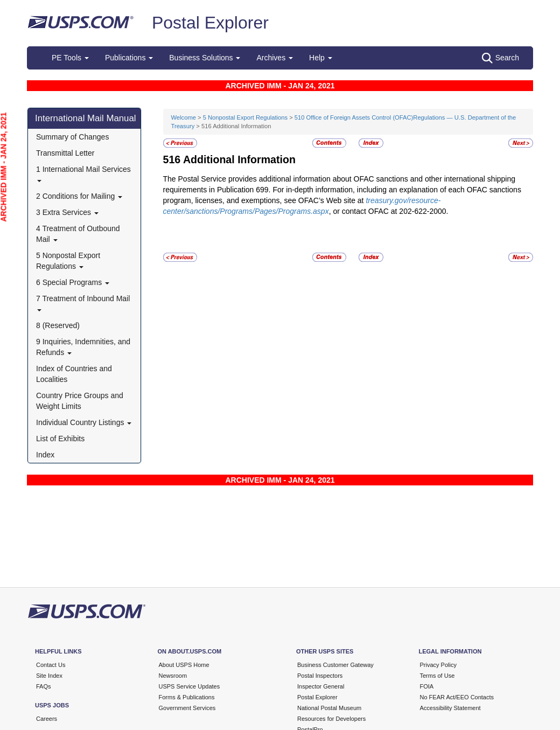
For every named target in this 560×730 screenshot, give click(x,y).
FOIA (427, 686)
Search (500, 58)
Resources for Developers (331, 719)
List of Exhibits (60, 439)
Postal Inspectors (320, 676)
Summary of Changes (72, 137)
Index (45, 455)
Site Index (49, 676)
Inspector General (321, 686)
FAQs (44, 686)
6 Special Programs (73, 282)
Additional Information (239, 159)
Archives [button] (275, 58)
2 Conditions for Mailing (79, 196)
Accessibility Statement (450, 708)
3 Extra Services (67, 212)
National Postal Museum (329, 708)
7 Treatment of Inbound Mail (83, 303)
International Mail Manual (86, 118)
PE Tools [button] (70, 58)
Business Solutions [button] (205, 58)
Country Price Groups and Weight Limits (80, 401)
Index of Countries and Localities (74, 374)
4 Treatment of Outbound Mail (78, 234)
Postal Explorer (210, 23)
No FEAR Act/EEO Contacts (457, 697)
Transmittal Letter (65, 153)
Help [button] (321, 58)
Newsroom (173, 676)
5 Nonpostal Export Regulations (68, 261)
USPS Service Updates (190, 686)
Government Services (187, 708)
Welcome (185, 117)
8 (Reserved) (58, 325)
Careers (47, 719)
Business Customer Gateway (335, 665)
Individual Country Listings (84, 422)
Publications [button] (129, 58)
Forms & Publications (187, 697)
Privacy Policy (438, 665)
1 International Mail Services (83, 173)
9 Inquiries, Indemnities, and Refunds (83, 347)
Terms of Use (437, 676)
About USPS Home (184, 665)
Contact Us (51, 665)
